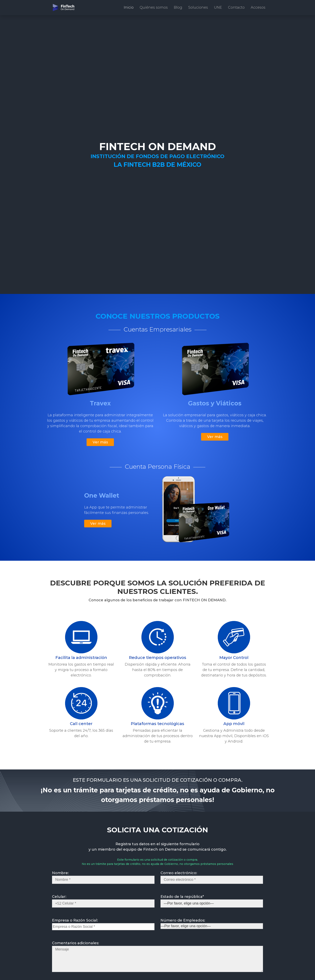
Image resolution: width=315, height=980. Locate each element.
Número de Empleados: (212, 927)
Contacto (236, 7)
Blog (178, 7)
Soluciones (198, 7)
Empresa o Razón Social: (103, 927)
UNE (218, 7)
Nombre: (103, 880)
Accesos (258, 7)
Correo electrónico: (212, 880)
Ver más (100, 442)
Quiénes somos (154, 7)
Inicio (129, 7)
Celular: (103, 904)
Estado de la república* (212, 904)
